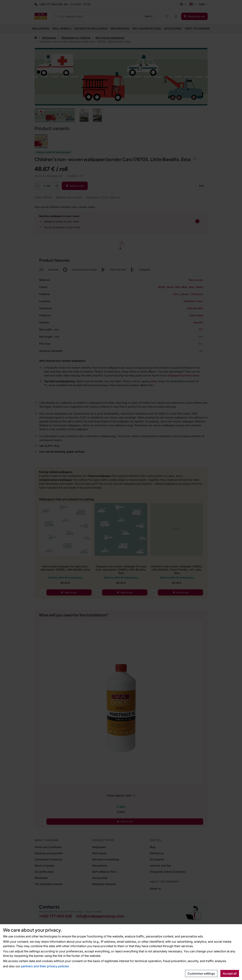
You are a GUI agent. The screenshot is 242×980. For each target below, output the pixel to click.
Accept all (230, 973)
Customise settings (201, 973)
